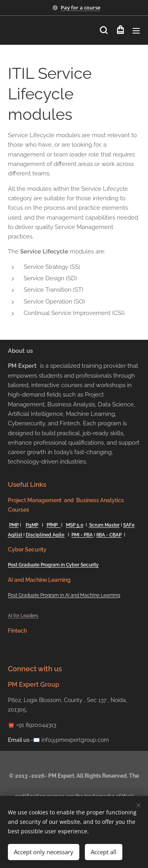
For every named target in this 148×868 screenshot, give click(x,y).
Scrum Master (104, 525)
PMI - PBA (82, 535)
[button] (104, 30)
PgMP (32, 525)
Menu (136, 31)
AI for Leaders (23, 616)
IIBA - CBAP (109, 535)
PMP (14, 525)
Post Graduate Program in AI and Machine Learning (64, 595)
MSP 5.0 (75, 525)
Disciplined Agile (45, 535)
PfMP (53, 525)
